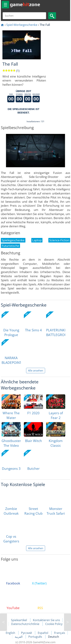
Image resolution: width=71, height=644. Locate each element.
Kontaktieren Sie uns (46, 620)
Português (36, 637)
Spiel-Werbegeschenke (22, 25)
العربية (19, 637)
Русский (27, 633)
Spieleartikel (19, 620)
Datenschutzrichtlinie (25, 624)
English (11, 633)
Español (43, 633)
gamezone (25, 4)
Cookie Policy (54, 624)
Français (60, 633)
